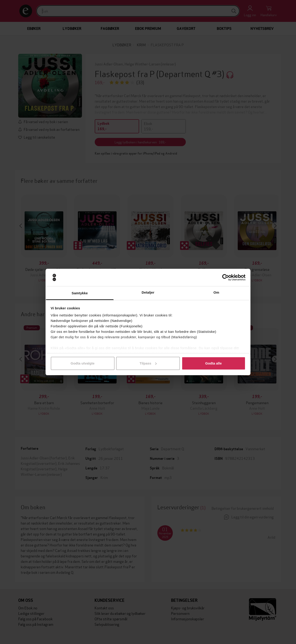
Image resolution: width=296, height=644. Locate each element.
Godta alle (213, 363)
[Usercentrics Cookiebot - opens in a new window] (226, 277)
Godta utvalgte (83, 363)
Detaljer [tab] (148, 292)
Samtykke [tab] (80, 293)
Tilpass (148, 363)
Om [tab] (216, 292)
